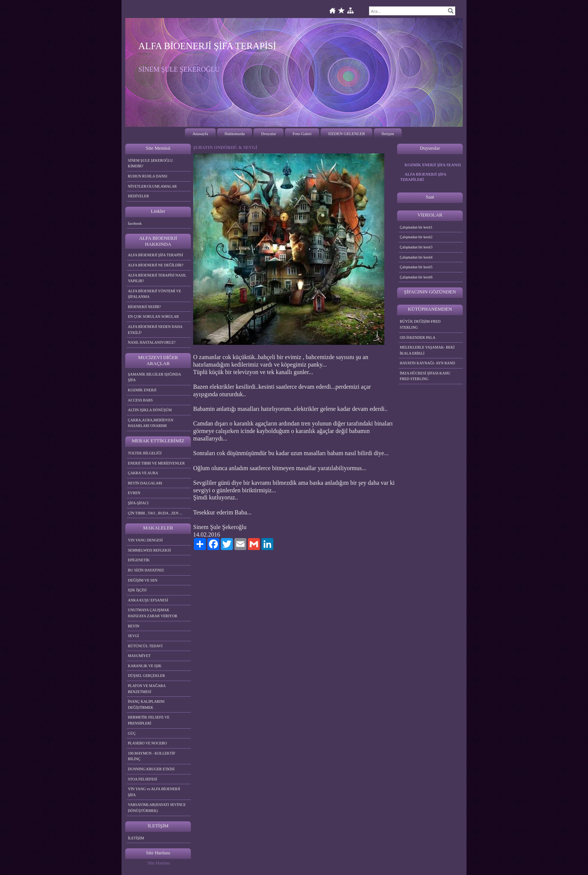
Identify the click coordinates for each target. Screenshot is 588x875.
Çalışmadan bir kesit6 (416, 277)
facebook (135, 223)
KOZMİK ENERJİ (142, 390)
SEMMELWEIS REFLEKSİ (149, 550)
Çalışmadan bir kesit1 (416, 227)
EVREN (134, 493)
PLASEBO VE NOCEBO (147, 743)
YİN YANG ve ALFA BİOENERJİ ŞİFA (154, 792)
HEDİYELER (138, 196)
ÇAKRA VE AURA (143, 473)
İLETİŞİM (136, 838)
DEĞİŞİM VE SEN (143, 580)
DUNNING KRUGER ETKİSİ (151, 769)
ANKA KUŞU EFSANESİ (148, 600)
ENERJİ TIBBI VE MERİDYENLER (156, 463)
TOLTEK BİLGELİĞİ (145, 453)
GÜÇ (132, 733)
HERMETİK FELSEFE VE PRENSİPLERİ (149, 720)
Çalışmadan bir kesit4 (416, 257)
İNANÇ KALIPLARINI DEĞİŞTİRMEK (146, 704)
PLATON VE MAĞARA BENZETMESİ (147, 689)
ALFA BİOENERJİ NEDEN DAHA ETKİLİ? (155, 330)
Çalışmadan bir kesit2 (416, 237)
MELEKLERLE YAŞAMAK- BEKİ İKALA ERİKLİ (427, 350)
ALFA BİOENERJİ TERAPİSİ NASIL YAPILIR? (157, 278)
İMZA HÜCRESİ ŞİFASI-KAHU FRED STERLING (425, 376)
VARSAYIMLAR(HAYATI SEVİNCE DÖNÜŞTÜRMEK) (157, 808)
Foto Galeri (302, 134)
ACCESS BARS (140, 400)
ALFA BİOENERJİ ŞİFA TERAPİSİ (155, 255)
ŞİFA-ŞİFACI (138, 503)
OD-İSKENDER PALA (418, 338)
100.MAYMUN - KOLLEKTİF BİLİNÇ (152, 756)
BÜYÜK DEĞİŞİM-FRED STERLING (420, 324)
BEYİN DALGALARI (145, 483)
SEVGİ (133, 636)
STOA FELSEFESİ (142, 779)
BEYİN (134, 626)
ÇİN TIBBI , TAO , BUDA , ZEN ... (155, 513)
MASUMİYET (139, 656)
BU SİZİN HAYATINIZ (146, 570)
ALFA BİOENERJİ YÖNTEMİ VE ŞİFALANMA (154, 294)
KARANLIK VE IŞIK (145, 666)
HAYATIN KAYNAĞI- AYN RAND (427, 363)
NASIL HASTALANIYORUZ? (152, 342)
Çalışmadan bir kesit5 (416, 267)
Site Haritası (159, 863)
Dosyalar (268, 134)
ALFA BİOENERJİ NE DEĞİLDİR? (156, 265)
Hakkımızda (235, 134)
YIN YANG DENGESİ (145, 540)
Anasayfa (200, 134)
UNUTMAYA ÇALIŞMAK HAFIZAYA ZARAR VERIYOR (153, 613)
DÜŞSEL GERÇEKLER (146, 676)
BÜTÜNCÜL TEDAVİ (145, 646)
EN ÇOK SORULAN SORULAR (153, 316)
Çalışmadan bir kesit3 (416, 247)
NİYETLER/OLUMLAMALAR (152, 186)
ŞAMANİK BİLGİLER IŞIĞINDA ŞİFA (154, 377)
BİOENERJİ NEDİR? (144, 307)
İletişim (388, 134)
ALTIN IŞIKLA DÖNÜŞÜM (150, 410)
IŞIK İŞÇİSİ (137, 590)
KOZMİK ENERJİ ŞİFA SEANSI (433, 165)
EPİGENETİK (139, 560)
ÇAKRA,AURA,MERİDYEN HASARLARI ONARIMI (151, 423)
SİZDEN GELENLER (347, 134)
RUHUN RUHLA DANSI (148, 176)
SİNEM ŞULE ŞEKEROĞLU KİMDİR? (151, 163)
